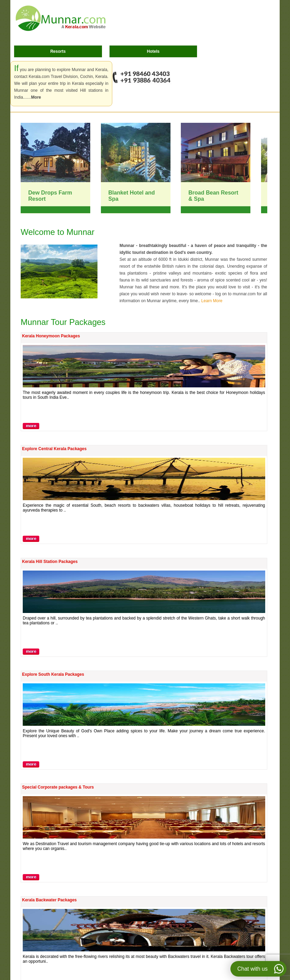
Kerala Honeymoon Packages (51, 336)
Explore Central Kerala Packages (54, 449)
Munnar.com (61, 18)
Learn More (212, 301)
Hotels (153, 51)
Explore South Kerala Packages (53, 674)
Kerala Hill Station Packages (50, 562)
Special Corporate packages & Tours (58, 787)
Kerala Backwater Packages (49, 900)
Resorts (58, 51)
